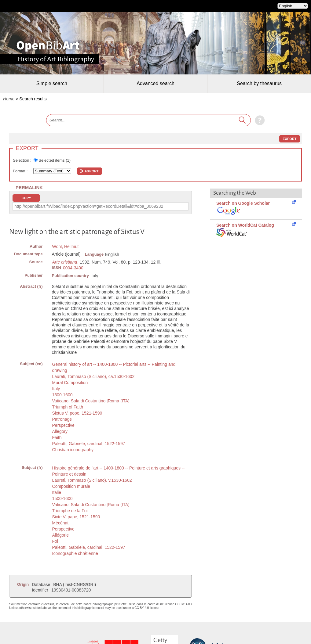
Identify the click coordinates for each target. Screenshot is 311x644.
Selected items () (55, 160)
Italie (57, 492)
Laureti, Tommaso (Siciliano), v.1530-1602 (92, 480)
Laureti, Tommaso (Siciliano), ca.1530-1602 (93, 376)
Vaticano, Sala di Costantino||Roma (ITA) (91, 401)
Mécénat (60, 523)
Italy (56, 389)
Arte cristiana (65, 262)
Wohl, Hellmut (66, 246)
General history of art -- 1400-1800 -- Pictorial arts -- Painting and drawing (114, 367)
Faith (57, 437)
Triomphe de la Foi (70, 511)
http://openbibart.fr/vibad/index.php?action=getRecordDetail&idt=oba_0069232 (89, 206)
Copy (26, 198)
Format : (21, 171)
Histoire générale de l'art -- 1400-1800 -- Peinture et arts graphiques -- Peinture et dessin (119, 471)
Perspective (63, 425)
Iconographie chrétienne (75, 553)
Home (9, 99)
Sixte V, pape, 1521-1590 (76, 517)
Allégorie (60, 535)
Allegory (60, 431)
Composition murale (71, 486)
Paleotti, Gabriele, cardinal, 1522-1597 (89, 444)
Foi (55, 541)
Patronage (62, 419)
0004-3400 (73, 268)
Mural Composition (70, 383)
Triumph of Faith (68, 407)
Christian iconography (73, 450)
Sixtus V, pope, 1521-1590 (77, 413)
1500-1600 (62, 395)
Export (289, 139)
